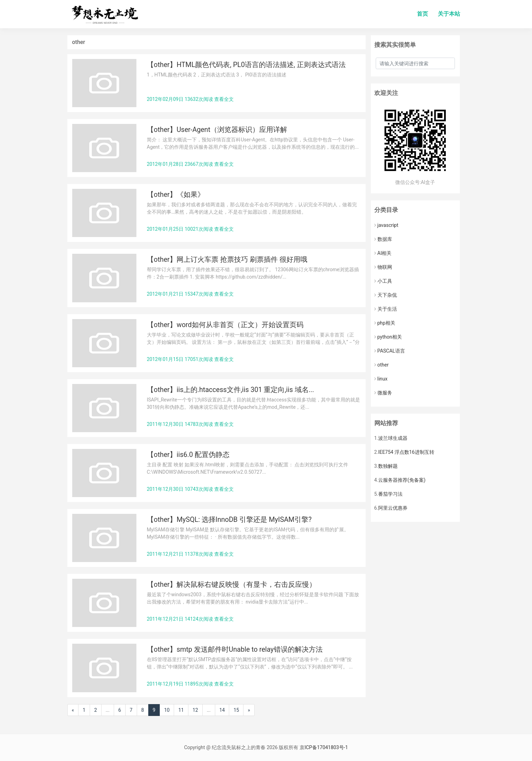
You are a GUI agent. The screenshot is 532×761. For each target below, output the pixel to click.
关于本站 (449, 14)
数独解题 (388, 466)
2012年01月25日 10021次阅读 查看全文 (190, 229)
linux (381, 379)
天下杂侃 (386, 295)
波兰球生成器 (393, 438)
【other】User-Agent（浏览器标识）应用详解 (217, 130)
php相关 (385, 323)
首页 (422, 14)
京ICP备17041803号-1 (324, 747)
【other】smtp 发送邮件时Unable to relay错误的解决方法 (235, 649)
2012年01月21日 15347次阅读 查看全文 (190, 294)
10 (167, 710)
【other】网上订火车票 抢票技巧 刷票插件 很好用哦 (227, 260)
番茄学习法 (390, 494)
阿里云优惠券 (393, 508)
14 (222, 710)
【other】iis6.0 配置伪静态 (188, 455)
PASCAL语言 (390, 351)
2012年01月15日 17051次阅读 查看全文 (190, 359)
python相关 (388, 337)
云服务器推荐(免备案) (402, 480)
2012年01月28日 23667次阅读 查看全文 (190, 164)
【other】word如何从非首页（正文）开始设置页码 (225, 325)
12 (195, 710)
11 (181, 710)
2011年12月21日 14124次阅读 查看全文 (190, 619)
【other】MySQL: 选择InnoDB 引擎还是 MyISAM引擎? (229, 520)
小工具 (383, 281)
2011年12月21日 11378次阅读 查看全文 (190, 554)
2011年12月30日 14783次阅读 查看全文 (190, 424)
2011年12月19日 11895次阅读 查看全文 (190, 684)
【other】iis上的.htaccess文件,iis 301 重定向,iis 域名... (230, 390)
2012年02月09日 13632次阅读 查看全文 (190, 99)
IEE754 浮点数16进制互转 (406, 452)
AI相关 (383, 253)
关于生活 (386, 309)
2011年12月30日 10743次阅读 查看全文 (190, 489)
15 (236, 710)
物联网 (383, 267)
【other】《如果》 (176, 195)
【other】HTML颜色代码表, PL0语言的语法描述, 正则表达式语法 (246, 65)
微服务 (383, 393)
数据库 (383, 239)
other (381, 365)
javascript (386, 225)
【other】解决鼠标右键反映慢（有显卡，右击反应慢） (231, 585)
